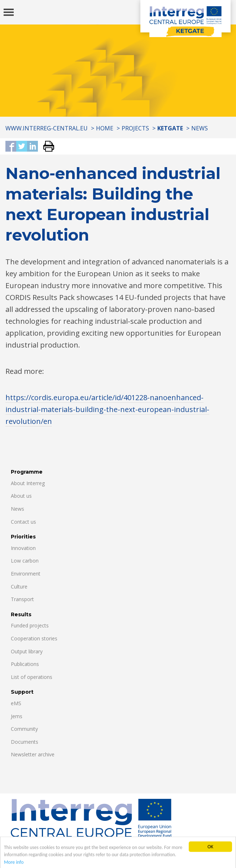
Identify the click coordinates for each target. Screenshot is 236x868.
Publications (25, 664)
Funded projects (30, 625)
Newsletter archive (33, 754)
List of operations (32, 677)
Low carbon (25, 561)
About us (21, 496)
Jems (17, 716)
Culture (19, 587)
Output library (27, 651)
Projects (135, 128)
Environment (26, 574)
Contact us (23, 522)
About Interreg (28, 483)
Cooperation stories (34, 638)
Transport (22, 599)
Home (105, 128)
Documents (25, 742)
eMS (16, 703)
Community (24, 729)
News (200, 128)
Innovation (23, 548)
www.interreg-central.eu (47, 128)
